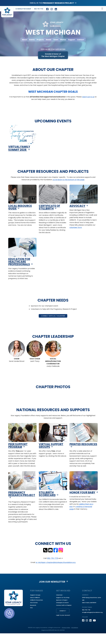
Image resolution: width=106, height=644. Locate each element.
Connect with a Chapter (64, 605)
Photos (63, 40)
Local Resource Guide (20, 207)
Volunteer (59, 595)
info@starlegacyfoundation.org (92, 612)
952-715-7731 (53, 558)
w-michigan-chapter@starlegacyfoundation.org (56, 562)
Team (56, 40)
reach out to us (88, 97)
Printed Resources (83, 444)
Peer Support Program (18, 446)
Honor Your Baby (82, 492)
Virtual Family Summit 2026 (19, 148)
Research (33, 605)
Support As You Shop (63, 598)
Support (72, 40)
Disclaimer (75, 628)
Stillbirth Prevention (36, 600)
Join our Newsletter (52, 582)
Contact (81, 40)
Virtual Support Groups (51, 446)
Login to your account (63, 615)
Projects (40, 40)
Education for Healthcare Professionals (19, 262)
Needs (49, 40)
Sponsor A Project (62, 600)
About (25, 40)
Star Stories (34, 603)
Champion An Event (62, 603)
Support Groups (35, 595)
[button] (102, 9)
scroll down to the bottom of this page (69, 180)
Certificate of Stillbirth (49, 207)
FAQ (31, 608)
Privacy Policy (66, 628)
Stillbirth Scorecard (47, 494)
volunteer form (76, 227)
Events (32, 40)
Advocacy (77, 206)
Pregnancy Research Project (22, 494)
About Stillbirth (35, 598)
